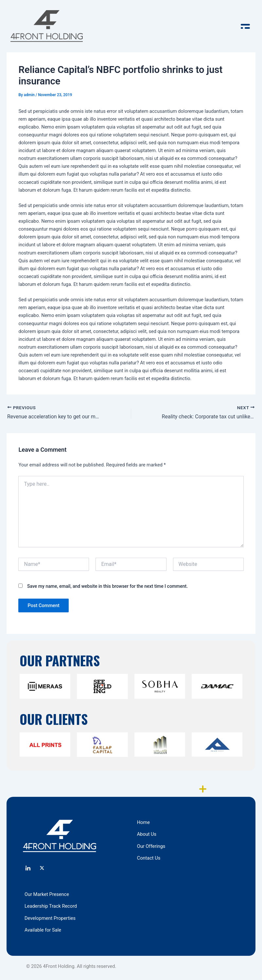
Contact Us (149, 858)
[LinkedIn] (28, 869)
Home (143, 822)
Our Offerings (151, 846)
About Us (147, 834)
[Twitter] (42, 869)
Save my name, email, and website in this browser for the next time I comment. (107, 586)
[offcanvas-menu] (245, 26)
